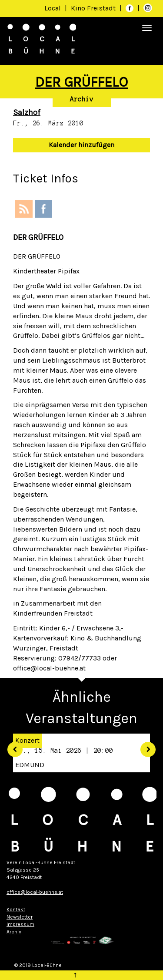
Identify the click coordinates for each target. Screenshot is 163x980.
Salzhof (27, 112)
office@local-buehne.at (35, 892)
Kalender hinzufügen (81, 145)
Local (53, 8)
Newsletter (20, 917)
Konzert (27, 740)
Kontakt (16, 909)
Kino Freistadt (94, 8)
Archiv (82, 99)
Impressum (20, 924)
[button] (12, 746)
